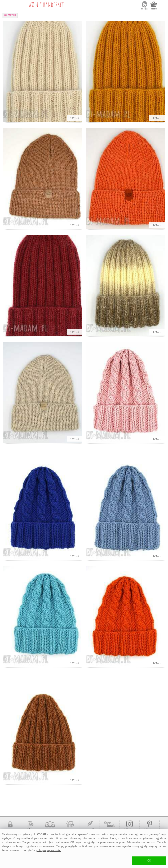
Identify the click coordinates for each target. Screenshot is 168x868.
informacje (70, 829)
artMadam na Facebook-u (110, 831)
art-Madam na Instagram (130, 831)
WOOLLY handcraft (46, 4)
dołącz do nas (50, 829)
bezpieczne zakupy (10, 831)
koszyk (154, 9)
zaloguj (144, 9)
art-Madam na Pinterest (150, 831)
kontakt (90, 829)
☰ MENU (10, 15)
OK (149, 861)
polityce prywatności (49, 850)
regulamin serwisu (30, 831)
